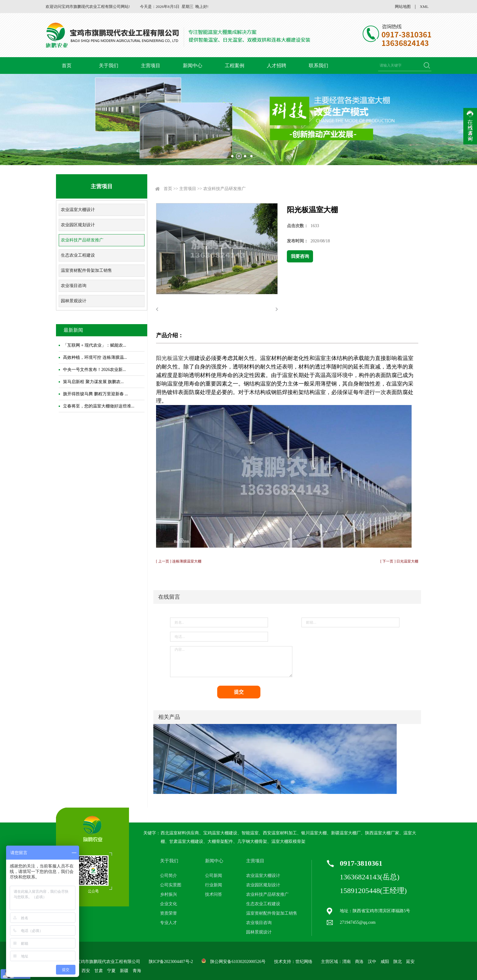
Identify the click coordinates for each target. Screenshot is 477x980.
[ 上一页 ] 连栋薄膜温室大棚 (179, 561)
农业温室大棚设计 (78, 210)
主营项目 (151, 66)
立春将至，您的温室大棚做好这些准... (99, 406)
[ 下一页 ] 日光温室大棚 (399, 561)
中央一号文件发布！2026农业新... (94, 370)
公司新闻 (214, 876)
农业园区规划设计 (78, 225)
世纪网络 (304, 962)
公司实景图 (171, 885)
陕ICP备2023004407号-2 (171, 962)
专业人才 (169, 923)
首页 (67, 66)
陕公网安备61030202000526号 (238, 962)
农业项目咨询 (74, 286)
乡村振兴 (169, 894)
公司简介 (169, 876)
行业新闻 (214, 885)
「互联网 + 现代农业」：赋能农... (94, 345)
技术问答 (214, 894)
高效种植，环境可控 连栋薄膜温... (95, 357)
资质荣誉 (169, 913)
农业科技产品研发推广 (82, 240)
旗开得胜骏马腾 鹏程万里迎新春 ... (96, 394)
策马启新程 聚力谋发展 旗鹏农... (93, 382)
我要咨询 (300, 256)
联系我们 (319, 66)
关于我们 (109, 66)
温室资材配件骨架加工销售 (86, 270)
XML (424, 7)
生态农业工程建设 (78, 255)
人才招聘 (277, 66)
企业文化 (169, 904)
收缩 (470, 126)
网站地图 (403, 7)
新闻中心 (193, 66)
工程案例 (235, 66)
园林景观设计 (74, 301)
